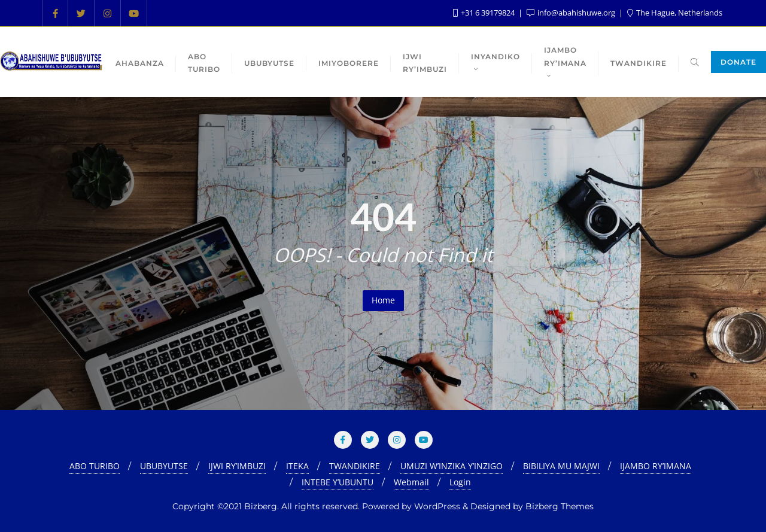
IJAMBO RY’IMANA (656, 466)
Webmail (411, 482)
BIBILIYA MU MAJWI (561, 466)
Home (383, 300)
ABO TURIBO (95, 466)
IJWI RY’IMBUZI (237, 466)
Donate (738, 62)
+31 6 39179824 (485, 13)
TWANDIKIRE (355, 466)
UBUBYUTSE (164, 466)
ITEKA (297, 466)
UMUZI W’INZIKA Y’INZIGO (452, 466)
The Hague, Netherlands (675, 13)
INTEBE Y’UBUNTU (338, 482)
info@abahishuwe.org (572, 13)
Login (460, 482)
